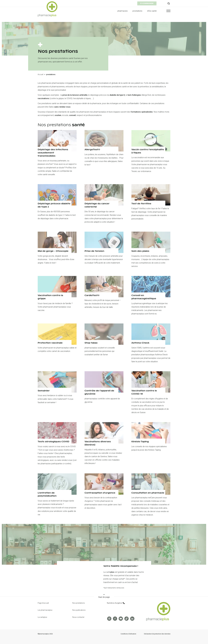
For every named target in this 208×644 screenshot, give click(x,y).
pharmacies (123, 11)
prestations (137, 11)
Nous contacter (78, 617)
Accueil (40, 74)
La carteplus (42, 617)
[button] (166, 11)
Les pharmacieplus (45, 610)
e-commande (147, 3)
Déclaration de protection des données (157, 634)
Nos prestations (79, 603)
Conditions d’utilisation (128, 634)
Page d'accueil (43, 603)
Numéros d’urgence (116, 603)
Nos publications (79, 610)
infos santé (152, 11)
